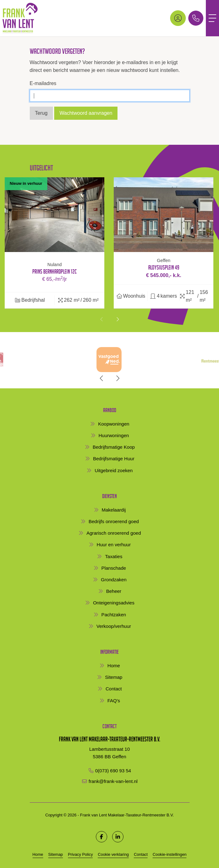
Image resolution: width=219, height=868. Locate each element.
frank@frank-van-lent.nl (113, 781)
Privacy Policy (81, 854)
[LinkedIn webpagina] (118, 837)
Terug (41, 113)
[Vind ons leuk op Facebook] (102, 837)
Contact (141, 854)
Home (38, 854)
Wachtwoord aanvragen (86, 113)
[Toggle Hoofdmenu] (212, 18)
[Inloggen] (178, 18)
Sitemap (56, 854)
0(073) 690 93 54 (113, 771)
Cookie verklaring (113, 854)
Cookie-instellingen (169, 854)
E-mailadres (43, 83)
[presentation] (102, 320)
